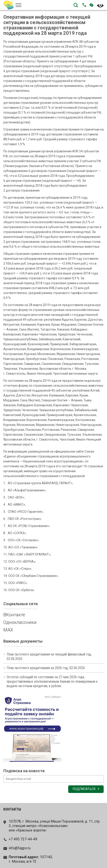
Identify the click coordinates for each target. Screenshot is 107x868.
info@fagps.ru (20, 848)
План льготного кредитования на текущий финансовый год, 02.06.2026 (49, 657)
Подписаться (84, 789)
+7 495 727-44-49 (23, 839)
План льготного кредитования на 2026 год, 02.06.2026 (46, 668)
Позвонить (84, 5)
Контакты (12, 809)
